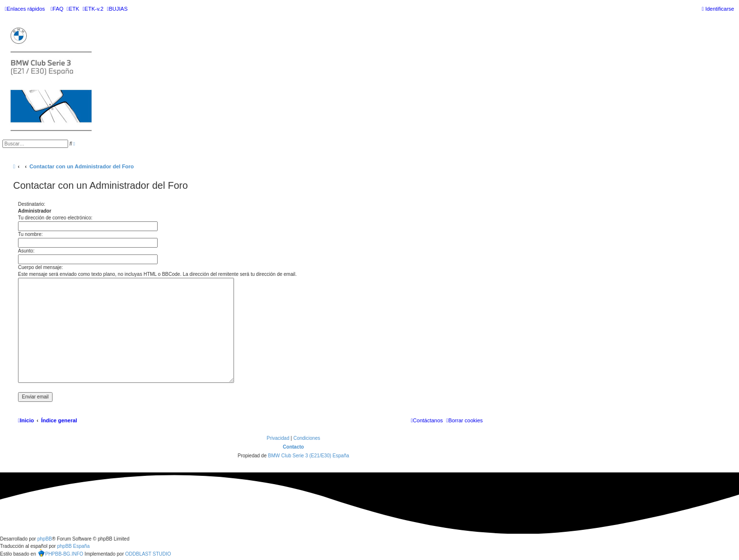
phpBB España (73, 546)
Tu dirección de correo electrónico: (55, 218)
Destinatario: (32, 204)
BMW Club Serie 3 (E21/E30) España (309, 456)
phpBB (45, 539)
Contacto (293, 447)
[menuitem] (57, 9)
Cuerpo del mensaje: (40, 267)
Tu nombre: (30, 234)
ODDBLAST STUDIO (148, 554)
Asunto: (26, 251)
